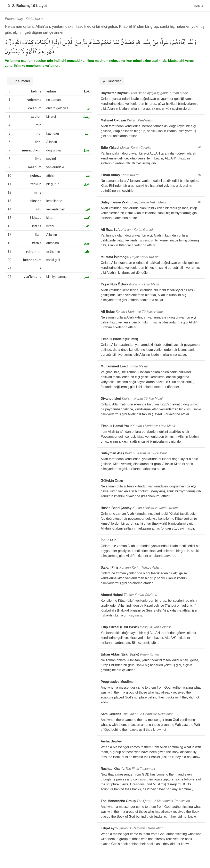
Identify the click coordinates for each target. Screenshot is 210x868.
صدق (86, 150)
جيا (88, 108)
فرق (87, 184)
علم (87, 277)
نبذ (88, 176)
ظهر (87, 251)
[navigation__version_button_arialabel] (200, 147)
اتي (87, 209)
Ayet (199, 6)
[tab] (20, 81)
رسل (86, 117)
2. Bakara (21, 6)
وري (87, 243)
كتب (87, 218)
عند (87, 133)
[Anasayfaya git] (8, 6)
